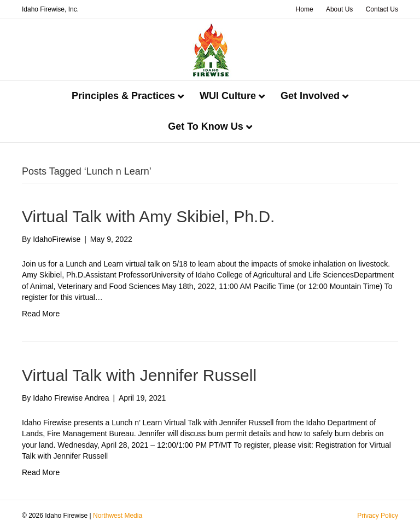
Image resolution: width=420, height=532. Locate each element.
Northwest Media (118, 516)
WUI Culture (228, 96)
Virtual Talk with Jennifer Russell (139, 375)
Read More (41, 314)
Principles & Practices (123, 96)
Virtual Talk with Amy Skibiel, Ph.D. (148, 216)
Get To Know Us (206, 126)
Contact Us (382, 9)
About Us (339, 9)
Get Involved (310, 96)
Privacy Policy (378, 516)
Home (305, 9)
